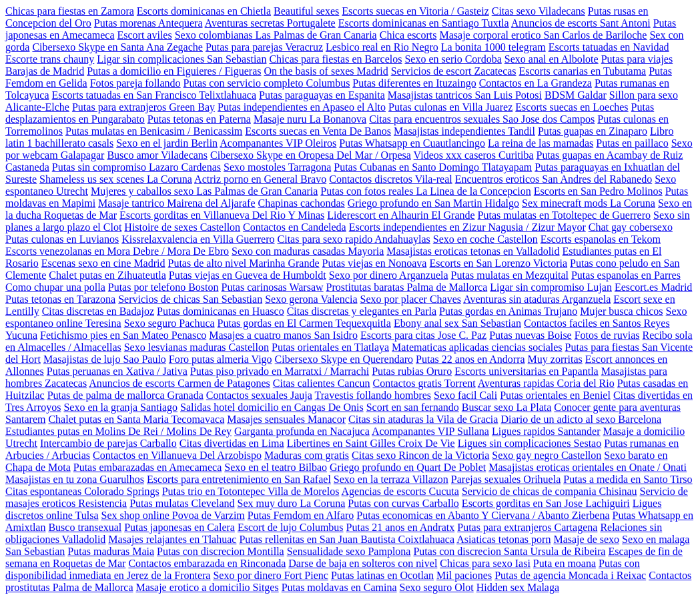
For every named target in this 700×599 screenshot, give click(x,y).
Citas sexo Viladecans (539, 11)
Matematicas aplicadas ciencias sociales (477, 347)
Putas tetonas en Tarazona (60, 299)
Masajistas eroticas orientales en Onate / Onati (588, 467)
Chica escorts (408, 35)
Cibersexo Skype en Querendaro (344, 359)
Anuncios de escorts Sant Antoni (581, 23)
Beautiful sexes (306, 11)
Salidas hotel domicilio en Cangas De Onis (272, 407)
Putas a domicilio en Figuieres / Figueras (174, 71)
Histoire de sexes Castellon (182, 227)
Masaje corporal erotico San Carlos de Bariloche (543, 35)
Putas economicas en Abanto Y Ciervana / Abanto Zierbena (483, 515)
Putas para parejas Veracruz (264, 47)
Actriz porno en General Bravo (260, 179)
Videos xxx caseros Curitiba (474, 155)
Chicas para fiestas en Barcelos (335, 59)
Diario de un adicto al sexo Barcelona (581, 419)
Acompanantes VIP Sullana (430, 431)
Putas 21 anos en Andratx (401, 527)
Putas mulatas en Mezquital (510, 275)
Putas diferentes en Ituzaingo (414, 83)
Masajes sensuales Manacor (286, 419)
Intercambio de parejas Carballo (108, 443)
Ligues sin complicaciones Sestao (530, 443)
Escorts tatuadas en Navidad (609, 47)
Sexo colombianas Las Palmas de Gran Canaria (276, 35)
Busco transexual (85, 527)
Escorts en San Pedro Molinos (598, 191)
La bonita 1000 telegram (493, 47)
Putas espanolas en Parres (626, 275)
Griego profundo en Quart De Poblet (408, 467)
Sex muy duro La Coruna (291, 503)
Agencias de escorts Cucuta (400, 491)
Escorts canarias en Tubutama (583, 71)
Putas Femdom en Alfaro (301, 515)
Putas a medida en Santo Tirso (628, 479)
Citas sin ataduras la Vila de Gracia (423, 419)
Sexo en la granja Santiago (120, 407)
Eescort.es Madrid (653, 287)
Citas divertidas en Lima (232, 443)
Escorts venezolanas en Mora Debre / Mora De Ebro (117, 251)
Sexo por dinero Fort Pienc (270, 575)
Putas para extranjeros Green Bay (143, 107)
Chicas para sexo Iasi (485, 563)
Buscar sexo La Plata (507, 407)
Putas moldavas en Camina (339, 587)
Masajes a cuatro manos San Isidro (283, 335)
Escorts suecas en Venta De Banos (318, 131)
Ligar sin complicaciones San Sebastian (182, 59)
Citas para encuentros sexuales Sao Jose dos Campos (482, 119)
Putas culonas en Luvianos (62, 239)
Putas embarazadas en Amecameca (148, 467)
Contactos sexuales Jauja (259, 395)
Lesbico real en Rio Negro (382, 47)
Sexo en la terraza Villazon (391, 479)
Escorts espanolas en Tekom (601, 239)
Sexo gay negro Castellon (547, 455)
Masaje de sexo (586, 539)
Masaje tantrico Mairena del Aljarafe (177, 203)
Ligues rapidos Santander (546, 431)
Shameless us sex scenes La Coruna (116, 179)
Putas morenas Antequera (148, 23)
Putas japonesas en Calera (180, 527)
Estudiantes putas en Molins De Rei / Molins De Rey (118, 431)
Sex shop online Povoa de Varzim (173, 515)
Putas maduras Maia (111, 551)
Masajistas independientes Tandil (464, 131)
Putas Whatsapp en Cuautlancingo (412, 143)
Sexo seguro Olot (437, 587)
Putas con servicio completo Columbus (267, 83)
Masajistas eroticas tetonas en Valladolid (473, 251)
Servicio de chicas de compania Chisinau (550, 491)
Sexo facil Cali (465, 395)
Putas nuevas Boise (531, 335)
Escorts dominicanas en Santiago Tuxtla (424, 23)
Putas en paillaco (632, 143)
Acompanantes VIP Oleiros (278, 143)
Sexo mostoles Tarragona (277, 167)
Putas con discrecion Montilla (221, 551)
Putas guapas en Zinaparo (593, 131)
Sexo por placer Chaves (410, 299)
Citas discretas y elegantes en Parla (362, 311)
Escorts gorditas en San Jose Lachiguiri (546, 503)
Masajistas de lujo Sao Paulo (105, 359)
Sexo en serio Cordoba (453, 59)
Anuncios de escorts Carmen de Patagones (179, 383)
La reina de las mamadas (541, 143)
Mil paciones (464, 575)
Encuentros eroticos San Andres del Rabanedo (554, 179)
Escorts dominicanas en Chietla (204, 11)
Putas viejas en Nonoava (375, 263)
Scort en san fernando (413, 407)
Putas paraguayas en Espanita (322, 95)
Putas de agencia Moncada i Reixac (570, 575)
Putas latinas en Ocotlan (382, 575)
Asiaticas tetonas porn (503, 539)
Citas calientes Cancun (322, 383)
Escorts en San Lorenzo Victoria (498, 263)
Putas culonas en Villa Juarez (450, 107)
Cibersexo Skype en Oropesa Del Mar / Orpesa (311, 155)
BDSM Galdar (576, 95)
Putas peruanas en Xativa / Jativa (117, 371)
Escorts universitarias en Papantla (527, 371)
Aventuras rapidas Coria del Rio (546, 383)
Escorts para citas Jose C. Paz (423, 335)
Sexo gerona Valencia (311, 299)
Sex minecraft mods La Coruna (589, 203)
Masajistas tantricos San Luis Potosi (465, 95)
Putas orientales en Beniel (555, 395)
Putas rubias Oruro (412, 371)
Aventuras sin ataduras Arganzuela (537, 299)
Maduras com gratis (307, 455)
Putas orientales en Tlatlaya (330, 347)
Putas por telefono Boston (163, 287)
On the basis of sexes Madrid (326, 71)
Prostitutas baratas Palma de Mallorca (407, 287)
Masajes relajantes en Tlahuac (172, 539)
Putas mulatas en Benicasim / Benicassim (154, 131)
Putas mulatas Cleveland (182, 503)
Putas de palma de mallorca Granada (125, 395)
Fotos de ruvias (607, 335)
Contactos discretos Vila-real (390, 179)
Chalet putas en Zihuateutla (107, 275)
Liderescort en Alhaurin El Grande (401, 215)
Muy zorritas (555, 359)
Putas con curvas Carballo (403, 503)
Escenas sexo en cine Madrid (103, 263)
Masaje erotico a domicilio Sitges (208, 587)
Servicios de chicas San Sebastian (190, 299)
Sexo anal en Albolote (552, 59)
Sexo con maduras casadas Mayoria (308, 251)
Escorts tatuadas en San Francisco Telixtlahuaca (154, 95)
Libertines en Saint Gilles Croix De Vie (371, 443)
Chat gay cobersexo (631, 227)
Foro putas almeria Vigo (221, 359)
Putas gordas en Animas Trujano (508, 311)
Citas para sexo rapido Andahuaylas (354, 239)
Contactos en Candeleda (295, 227)
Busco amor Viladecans (157, 155)
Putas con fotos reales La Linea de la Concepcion (425, 191)
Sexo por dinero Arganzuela (389, 275)
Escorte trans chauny (50, 59)
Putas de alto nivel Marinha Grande (244, 263)
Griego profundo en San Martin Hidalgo (433, 203)
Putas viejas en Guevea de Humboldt (248, 275)
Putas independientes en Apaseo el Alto (302, 107)
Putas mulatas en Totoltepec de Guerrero (564, 215)
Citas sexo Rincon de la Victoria (420, 455)
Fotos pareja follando (135, 83)
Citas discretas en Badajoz (98, 311)
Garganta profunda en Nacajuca (302, 431)
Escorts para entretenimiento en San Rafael (239, 479)
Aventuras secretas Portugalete (270, 23)
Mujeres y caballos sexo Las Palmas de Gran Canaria (204, 191)
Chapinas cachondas (302, 203)
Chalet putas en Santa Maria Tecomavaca (136, 419)
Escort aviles (144, 35)
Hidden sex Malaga (518, 587)
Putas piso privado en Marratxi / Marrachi (280, 371)
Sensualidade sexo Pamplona (349, 551)
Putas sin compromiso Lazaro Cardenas (136, 167)
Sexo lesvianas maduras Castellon (197, 347)
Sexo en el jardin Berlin (167, 143)
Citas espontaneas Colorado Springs (82, 491)
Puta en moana (565, 563)
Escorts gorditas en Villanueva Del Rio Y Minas (222, 215)
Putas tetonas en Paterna (199, 119)
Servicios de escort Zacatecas (454, 71)
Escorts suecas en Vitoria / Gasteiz (415, 11)
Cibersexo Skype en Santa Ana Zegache (117, 47)
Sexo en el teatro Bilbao (276, 467)
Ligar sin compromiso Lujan (551, 287)
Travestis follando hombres (373, 395)
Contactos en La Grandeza (536, 83)
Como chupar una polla (55, 287)
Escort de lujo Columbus (291, 527)
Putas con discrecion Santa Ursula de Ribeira (509, 551)
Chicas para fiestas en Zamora (70, 11)
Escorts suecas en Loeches (572, 107)
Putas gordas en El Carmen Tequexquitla (304, 323)
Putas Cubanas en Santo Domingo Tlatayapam (433, 167)
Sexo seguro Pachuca (169, 323)
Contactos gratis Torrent (424, 383)
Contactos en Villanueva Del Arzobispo (177, 455)
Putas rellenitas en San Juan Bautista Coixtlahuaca (347, 539)
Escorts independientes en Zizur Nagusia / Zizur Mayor (467, 227)
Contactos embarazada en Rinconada (207, 563)
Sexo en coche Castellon (485, 239)
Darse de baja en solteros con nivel (363, 563)
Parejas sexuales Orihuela (506, 479)
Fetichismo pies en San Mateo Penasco (123, 335)
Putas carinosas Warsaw (273, 287)
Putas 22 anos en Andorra (470, 359)
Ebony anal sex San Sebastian (457, 323)
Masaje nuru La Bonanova (310, 119)
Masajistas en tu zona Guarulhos (75, 479)
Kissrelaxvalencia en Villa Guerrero (198, 239)
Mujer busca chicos (621, 311)
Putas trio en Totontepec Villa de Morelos (251, 491)
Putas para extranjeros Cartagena (527, 527)
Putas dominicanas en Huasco (221, 311)
